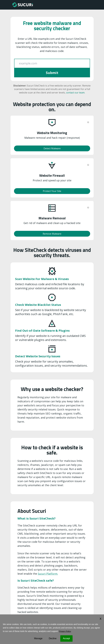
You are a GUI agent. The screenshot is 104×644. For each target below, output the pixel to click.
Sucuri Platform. (48, 574)
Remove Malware (52, 234)
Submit (52, 73)
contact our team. (76, 93)
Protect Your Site (52, 191)
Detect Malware (52, 148)
